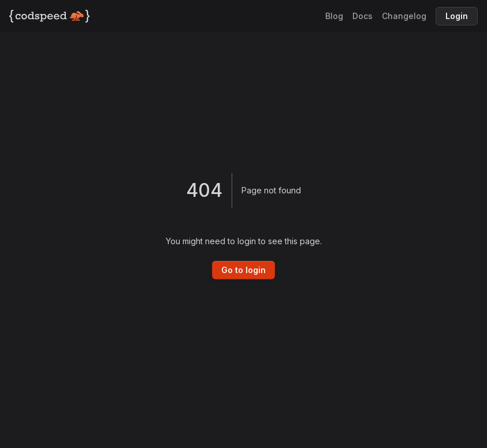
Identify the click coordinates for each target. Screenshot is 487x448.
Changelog (404, 16)
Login (457, 16)
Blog (334, 16)
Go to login (243, 270)
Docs (363, 16)
